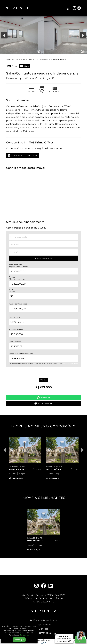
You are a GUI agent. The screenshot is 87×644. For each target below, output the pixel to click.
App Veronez (44, 623)
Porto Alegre (29, 58)
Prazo (12, 289)
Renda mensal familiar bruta (21, 352)
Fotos (12, 65)
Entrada (17, 277)
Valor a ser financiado (18, 302)
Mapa (24, 65)
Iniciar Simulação (43, 257)
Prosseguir (19, 640)
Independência (44, 58)
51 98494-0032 (44, 632)
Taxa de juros (14, 316)
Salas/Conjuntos (13, 58)
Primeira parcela (16, 328)
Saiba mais (25, 635)
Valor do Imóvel (18, 264)
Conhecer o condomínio (22, 154)
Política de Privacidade (43, 619)
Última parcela (15, 340)
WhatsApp (43, 396)
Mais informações (43, 402)
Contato (44, 627)
